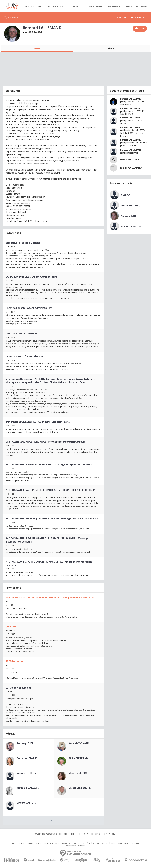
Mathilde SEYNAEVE (28, 788)
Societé (58, 843)
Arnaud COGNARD (79, 743)
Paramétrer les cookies (91, 843)
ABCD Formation (15, 661)
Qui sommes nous (18, 843)
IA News (30, 6)
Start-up (75, 6)
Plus (53, 820)
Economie (142, 6)
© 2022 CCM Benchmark (76, 846)
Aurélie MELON (129, 216)
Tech (40, 6)
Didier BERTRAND (78, 758)
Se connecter (138, 17)
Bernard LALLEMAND (131, 99)
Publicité (38, 843)
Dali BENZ (126, 195)
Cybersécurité (94, 6)
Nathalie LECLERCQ (131, 206)
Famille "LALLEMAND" (131, 168)
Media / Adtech (56, 6)
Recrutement (48, 843)
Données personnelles (71, 843)
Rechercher (13, 17)
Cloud (128, 6)
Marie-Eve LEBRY (78, 773)
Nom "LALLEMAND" (130, 160)
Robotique (114, 6)
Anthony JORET (25, 743)
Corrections (135, 843)
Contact (30, 843)
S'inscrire (122, 17)
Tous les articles (123, 843)
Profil (37, 48)
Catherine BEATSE (27, 758)
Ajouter (141, 28)
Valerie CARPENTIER (131, 226)
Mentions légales (108, 843)
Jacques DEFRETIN (27, 773)
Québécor (11, 627)
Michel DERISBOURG (80, 788)
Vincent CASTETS (26, 803)
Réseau (111, 48)
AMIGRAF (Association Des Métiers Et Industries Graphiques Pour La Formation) (50, 598)
